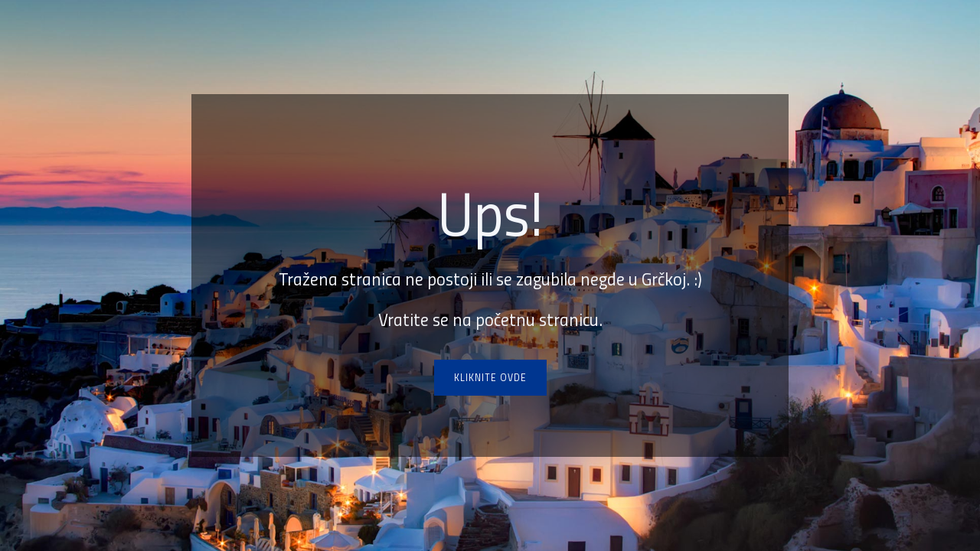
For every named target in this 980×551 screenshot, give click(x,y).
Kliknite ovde (490, 377)
